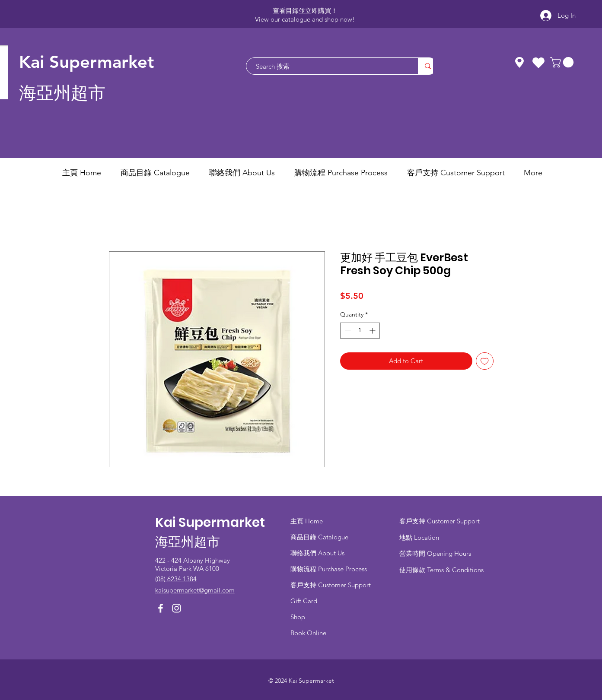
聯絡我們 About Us (317, 553)
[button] (563, 62)
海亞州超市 (62, 93)
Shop (298, 617)
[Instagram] (177, 608)
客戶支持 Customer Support (331, 585)
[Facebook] (161, 608)
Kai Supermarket (87, 62)
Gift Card (304, 601)
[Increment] (373, 331)
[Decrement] (347, 331)
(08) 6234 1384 (176, 579)
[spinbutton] (360, 331)
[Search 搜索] (328, 66)
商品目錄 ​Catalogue (320, 537)
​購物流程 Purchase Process (329, 569)
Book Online (308, 633)
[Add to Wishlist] (485, 361)
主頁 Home (307, 521)
